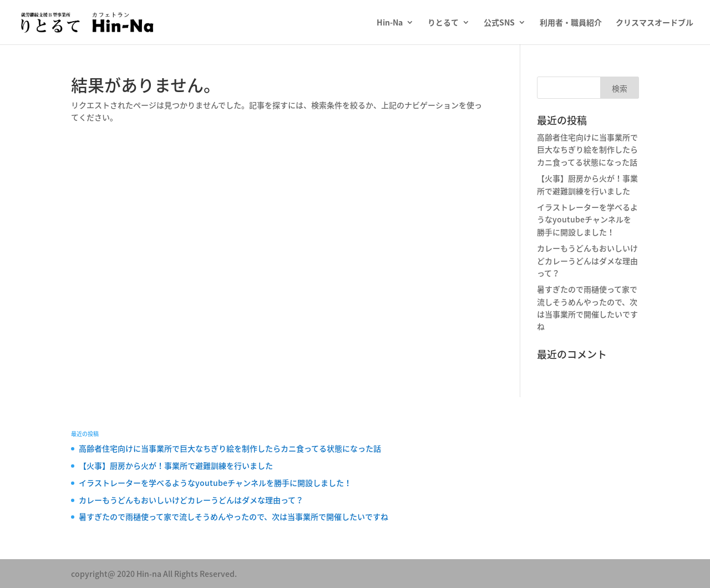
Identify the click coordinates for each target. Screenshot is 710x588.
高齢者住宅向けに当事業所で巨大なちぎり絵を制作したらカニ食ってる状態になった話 (587, 149)
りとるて (443, 23)
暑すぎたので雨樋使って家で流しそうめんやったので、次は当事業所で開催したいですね (234, 516)
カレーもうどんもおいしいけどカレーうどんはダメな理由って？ (587, 260)
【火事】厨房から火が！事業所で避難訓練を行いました (176, 465)
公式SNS (499, 23)
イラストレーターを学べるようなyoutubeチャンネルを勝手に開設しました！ (587, 219)
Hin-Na (390, 23)
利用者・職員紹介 (571, 23)
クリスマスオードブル (655, 23)
